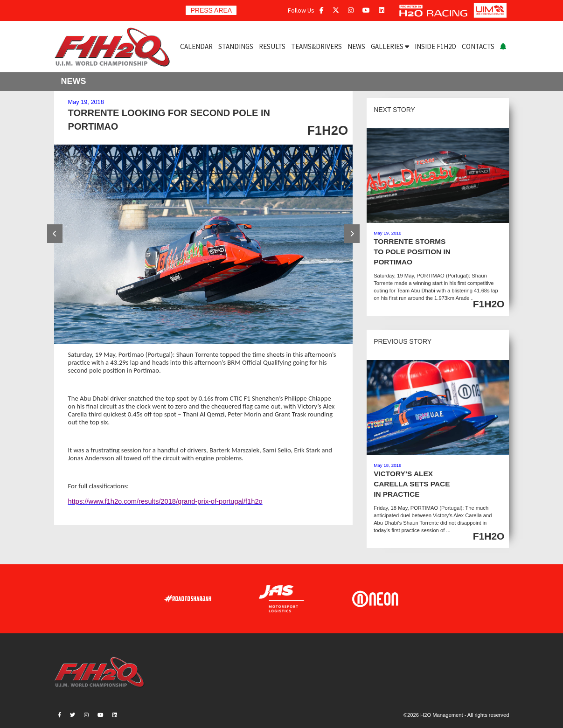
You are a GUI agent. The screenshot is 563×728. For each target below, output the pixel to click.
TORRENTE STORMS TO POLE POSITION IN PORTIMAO (412, 252)
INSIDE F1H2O (435, 46)
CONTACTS (478, 46)
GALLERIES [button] (390, 46)
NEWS (356, 46)
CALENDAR (196, 46)
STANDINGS (236, 46)
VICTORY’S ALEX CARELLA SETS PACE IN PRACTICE (412, 484)
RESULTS (272, 46)
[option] (204, 244)
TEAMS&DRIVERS (316, 46)
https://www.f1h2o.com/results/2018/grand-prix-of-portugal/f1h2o (165, 501)
